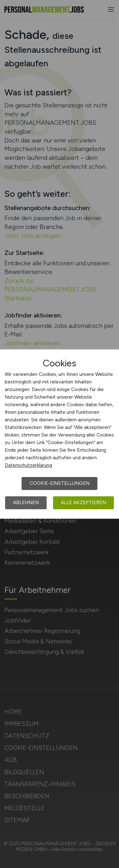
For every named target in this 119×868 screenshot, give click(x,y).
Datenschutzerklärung (28, 465)
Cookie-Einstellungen (60, 483)
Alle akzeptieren (83, 503)
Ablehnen (26, 503)
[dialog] (60, 434)
